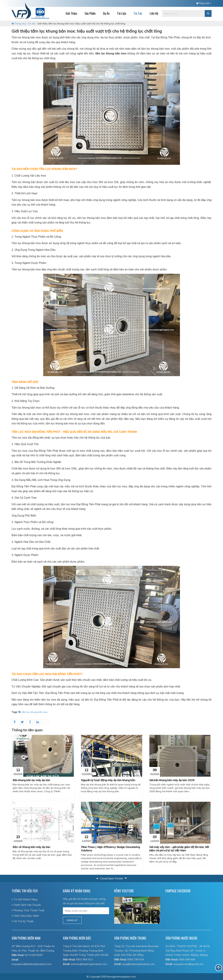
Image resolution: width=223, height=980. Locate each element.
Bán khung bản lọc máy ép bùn (31, 780)
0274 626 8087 (34, 955)
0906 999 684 (187, 959)
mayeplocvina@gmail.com (188, 964)
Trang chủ (19, 24)
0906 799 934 (136, 959)
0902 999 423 (84, 959)
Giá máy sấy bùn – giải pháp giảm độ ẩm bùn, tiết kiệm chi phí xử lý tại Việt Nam (179, 849)
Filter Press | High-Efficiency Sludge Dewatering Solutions (110, 849)
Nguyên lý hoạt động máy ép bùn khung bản (108, 780)
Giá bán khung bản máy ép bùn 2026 (172, 780)
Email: (15, 960)
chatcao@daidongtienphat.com (89, 964)
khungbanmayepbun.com (122, 977)
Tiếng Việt (204, 3)
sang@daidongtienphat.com (138, 964)
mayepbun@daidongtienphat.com (32, 964)
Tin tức (32, 24)
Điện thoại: (18, 955)
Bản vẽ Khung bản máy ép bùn (31, 847)
